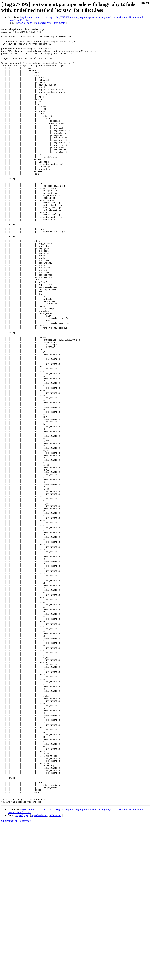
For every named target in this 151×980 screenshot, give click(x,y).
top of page (22, 969)
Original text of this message (16, 974)
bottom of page (24, 23)
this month (60, 23)
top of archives (43, 23)
